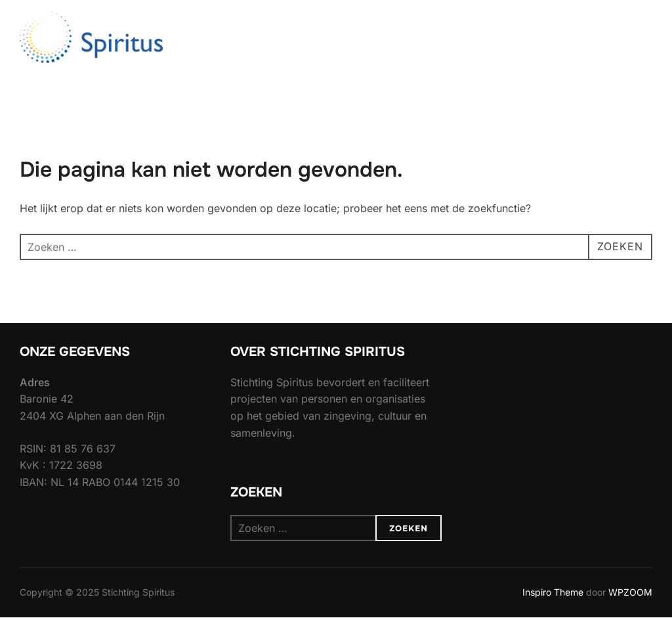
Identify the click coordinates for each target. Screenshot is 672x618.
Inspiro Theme (553, 592)
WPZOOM (630, 592)
